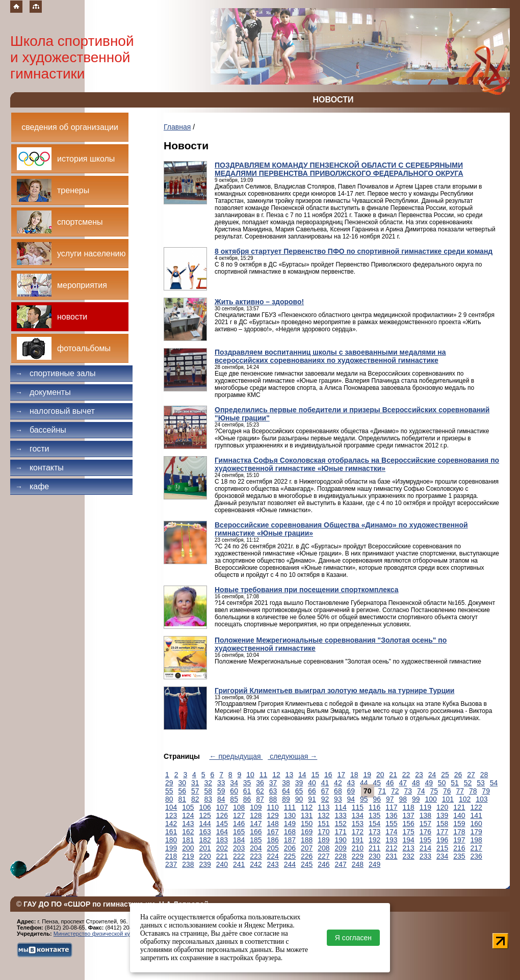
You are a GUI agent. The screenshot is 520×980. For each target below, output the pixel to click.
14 (302, 775)
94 (351, 799)
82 (195, 799)
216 (459, 848)
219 (188, 856)
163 (205, 832)
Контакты (40, 468)
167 (273, 832)
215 (442, 848)
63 (273, 791)
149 (290, 824)
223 (256, 856)
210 (358, 848)
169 (307, 832)
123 (171, 815)
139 (442, 815)
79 (486, 791)
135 (374, 815)
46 (390, 783)
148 (273, 824)
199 (171, 848)
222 (239, 856)
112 (307, 807)
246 (323, 864)
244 (290, 864)
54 (494, 783)
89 (286, 799)
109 (256, 807)
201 (205, 848)
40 (312, 783)
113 (323, 807)
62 (260, 791)
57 (195, 791)
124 (188, 815)
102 (465, 799)
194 (409, 840)
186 (273, 840)
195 (425, 840)
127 (239, 815)
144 (205, 824)
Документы (43, 392)
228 (341, 856)
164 (222, 832)
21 (393, 775)
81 (182, 799)
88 (273, 799)
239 (205, 864)
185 (256, 840)
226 (307, 856)
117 (391, 807)
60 (234, 791)
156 (409, 824)
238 (188, 864)
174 (391, 832)
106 (205, 807)
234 (442, 856)
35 (247, 783)
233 (425, 856)
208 (323, 848)
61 (247, 791)
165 (239, 832)
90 (299, 799)
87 (260, 799)
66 (312, 791)
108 (239, 807)
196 (442, 840)
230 (374, 856)
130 (290, 815)
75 (434, 791)
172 (358, 832)
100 (431, 799)
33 (221, 783)
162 (188, 832)
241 (239, 864)
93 (338, 799)
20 (380, 775)
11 (264, 775)
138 (425, 815)
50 (442, 783)
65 (299, 791)
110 (273, 807)
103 (482, 799)
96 (377, 799)
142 (171, 824)
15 (316, 775)
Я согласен (353, 938)
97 (390, 799)
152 (341, 824)
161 (171, 832)
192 (374, 840)
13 (290, 775)
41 (325, 783)
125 (205, 815)
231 (391, 856)
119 (425, 807)
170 (323, 832)
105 (188, 807)
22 (406, 775)
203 (239, 848)
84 (221, 799)
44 (364, 783)
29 (169, 783)
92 (325, 799)
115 (358, 807)
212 (391, 848)
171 (341, 832)
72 (395, 791)
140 (459, 815)
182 (205, 840)
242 (256, 864)
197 (459, 840)
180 (171, 840)
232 (409, 856)
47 (403, 783)
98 (403, 799)
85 (234, 799)
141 (476, 815)
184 (239, 840)
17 (341, 775)
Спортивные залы (56, 373)
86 (247, 799)
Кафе (32, 486)
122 (476, 807)
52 (468, 783)
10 (250, 775)
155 (391, 824)
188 (307, 840)
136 (391, 815)
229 (358, 856)
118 (409, 807)
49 (429, 783)
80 (169, 799)
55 (169, 791)
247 (341, 864)
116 (374, 807)
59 (221, 791)
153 (358, 824)
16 (328, 775)
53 (481, 783)
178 (459, 832)
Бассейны (41, 430)
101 (448, 799)
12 (276, 775)
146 (239, 824)
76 (447, 791)
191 (358, 840)
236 (476, 856)
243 (273, 864)
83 (208, 799)
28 (484, 775)
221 (222, 856)
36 (260, 783)
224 (273, 856)
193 (391, 840)
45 (377, 783)
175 (409, 832)
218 (171, 856)
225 (290, 856)
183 (222, 840)
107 (222, 807)
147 (256, 824)
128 (256, 815)
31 (195, 783)
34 (234, 783)
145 (222, 824)
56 (182, 791)
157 (425, 824)
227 (323, 856)
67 (325, 791)
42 (338, 783)
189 (323, 840)
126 (222, 815)
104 (171, 807)
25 (445, 775)
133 (341, 815)
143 (188, 824)
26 (458, 775)
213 (409, 848)
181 (188, 840)
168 (290, 832)
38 (286, 783)
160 (476, 824)
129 (273, 815)
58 (208, 791)
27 (471, 775)
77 (460, 791)
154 (374, 824)
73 (408, 791)
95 (364, 799)
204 (256, 848)
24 (432, 775)
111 (290, 807)
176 (425, 832)
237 (171, 864)
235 (459, 856)
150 (307, 824)
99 (416, 799)
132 (323, 815)
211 (374, 848)
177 (442, 832)
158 (442, 824)
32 (208, 783)
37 (273, 783)
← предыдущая (236, 756)
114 (341, 807)
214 (425, 848)
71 (382, 791)
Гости (32, 449)
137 (409, 815)
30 (182, 783)
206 (290, 848)
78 (473, 791)
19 (367, 775)
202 (222, 848)
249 (374, 864)
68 (338, 791)
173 (374, 832)
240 (222, 864)
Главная (177, 127)
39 (299, 783)
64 (286, 791)
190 (341, 840)
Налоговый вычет (55, 411)
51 (455, 783)
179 (476, 832)
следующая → (292, 756)
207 (307, 848)
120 (442, 807)
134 (358, 815)
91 (312, 799)
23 (419, 775)
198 (476, 840)
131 (307, 815)
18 (354, 775)
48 (416, 783)
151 (323, 824)
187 (290, 840)
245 (307, 864)
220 (205, 856)
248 (358, 864)
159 (459, 824)
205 (273, 848)
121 (459, 807)
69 (351, 791)
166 (256, 832)
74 (421, 791)
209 (341, 848)
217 (476, 848)
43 (351, 783)
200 (188, 848)
